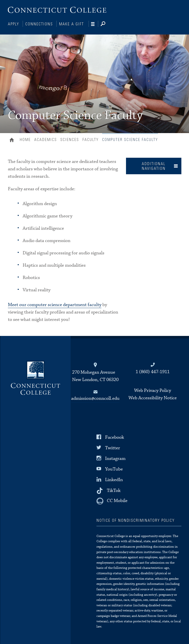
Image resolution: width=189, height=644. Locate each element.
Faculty (91, 139)
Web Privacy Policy (153, 390)
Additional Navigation (154, 166)
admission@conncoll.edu (95, 398)
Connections (39, 24)
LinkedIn (114, 479)
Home (13, 140)
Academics (46, 139)
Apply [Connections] (14, 24)
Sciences (70, 139)
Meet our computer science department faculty (55, 304)
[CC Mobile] (112, 501)
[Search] (107, 24)
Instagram (115, 458)
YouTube (114, 469)
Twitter (113, 447)
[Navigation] (95, 24)
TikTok (114, 490)
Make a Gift (71, 24)
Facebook (115, 437)
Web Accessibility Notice (153, 397)
